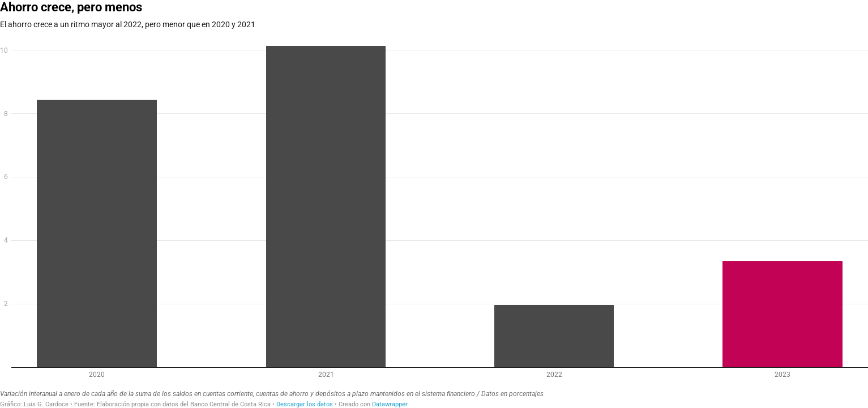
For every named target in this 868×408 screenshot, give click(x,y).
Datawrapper (390, 404)
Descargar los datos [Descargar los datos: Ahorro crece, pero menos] (305, 404)
